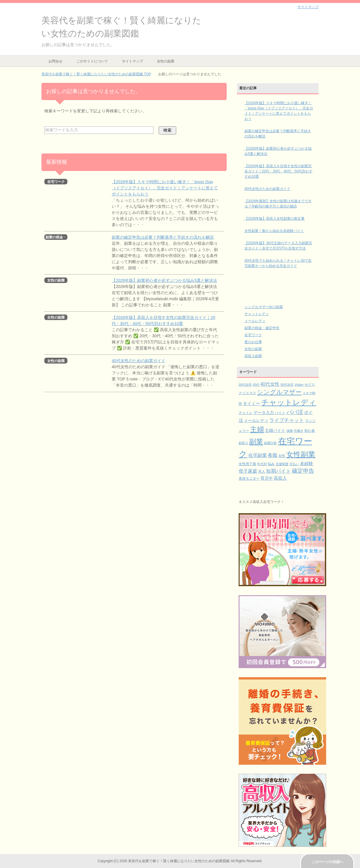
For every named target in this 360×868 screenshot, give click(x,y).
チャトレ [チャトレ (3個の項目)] (246, 413)
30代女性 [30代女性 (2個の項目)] (245, 385)
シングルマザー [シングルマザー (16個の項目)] (279, 392)
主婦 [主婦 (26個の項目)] (257, 429)
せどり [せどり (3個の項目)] (310, 385)
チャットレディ (257, 314)
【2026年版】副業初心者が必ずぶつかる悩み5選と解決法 (164, 280)
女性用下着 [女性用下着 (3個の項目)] (247, 464)
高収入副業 (253, 356)
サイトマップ (132, 61)
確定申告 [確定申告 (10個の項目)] (303, 471)
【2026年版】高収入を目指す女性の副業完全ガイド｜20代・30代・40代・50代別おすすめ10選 (278, 171)
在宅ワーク (253, 335)
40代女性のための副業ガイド (139, 361)
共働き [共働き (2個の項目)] (299, 431)
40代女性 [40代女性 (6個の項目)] (270, 384)
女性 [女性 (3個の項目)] (282, 456)
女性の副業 (166, 61)
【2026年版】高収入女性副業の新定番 (275, 219)
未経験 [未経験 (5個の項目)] (306, 464)
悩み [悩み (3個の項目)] (271, 464)
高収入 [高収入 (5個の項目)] (280, 478)
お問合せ (55, 61)
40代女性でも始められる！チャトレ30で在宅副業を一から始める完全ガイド (278, 263)
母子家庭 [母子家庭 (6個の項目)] (248, 471)
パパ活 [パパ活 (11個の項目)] (295, 412)
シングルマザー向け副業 (264, 307)
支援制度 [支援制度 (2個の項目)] (282, 464)
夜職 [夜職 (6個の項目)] (272, 455)
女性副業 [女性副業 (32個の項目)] (301, 454)
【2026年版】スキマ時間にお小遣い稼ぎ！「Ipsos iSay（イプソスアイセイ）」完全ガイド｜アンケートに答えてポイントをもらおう (165, 188)
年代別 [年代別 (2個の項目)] (262, 464)
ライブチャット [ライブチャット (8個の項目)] (287, 420)
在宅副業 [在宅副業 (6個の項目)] (258, 455)
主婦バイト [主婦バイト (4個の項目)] (275, 430)
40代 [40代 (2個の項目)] (256, 385)
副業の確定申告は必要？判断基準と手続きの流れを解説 (163, 237)
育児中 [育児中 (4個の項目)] (267, 478)
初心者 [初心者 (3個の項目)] (310, 431)
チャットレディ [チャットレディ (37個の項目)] (289, 402)
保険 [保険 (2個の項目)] (290, 431)
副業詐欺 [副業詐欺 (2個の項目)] (270, 443)
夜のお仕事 (253, 342)
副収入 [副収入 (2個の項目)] (243, 443)
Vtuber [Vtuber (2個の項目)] (299, 385)
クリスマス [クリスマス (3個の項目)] (247, 393)
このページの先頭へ (328, 862)
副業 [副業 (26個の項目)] (256, 442)
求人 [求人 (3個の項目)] (262, 471)
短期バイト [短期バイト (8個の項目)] (278, 471)
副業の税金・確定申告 (262, 328)
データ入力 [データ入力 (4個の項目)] (264, 413)
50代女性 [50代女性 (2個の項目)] (287, 385)
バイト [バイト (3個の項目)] (280, 413)
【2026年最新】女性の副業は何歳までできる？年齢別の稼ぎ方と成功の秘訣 (278, 204)
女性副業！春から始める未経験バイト (274, 231)
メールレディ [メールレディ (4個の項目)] (256, 421)
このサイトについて (92, 61)
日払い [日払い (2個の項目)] (294, 464)
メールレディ (255, 321)
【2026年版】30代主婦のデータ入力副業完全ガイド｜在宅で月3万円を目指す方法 (278, 246)
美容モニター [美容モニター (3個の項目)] (249, 478)
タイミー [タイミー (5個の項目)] (251, 404)
